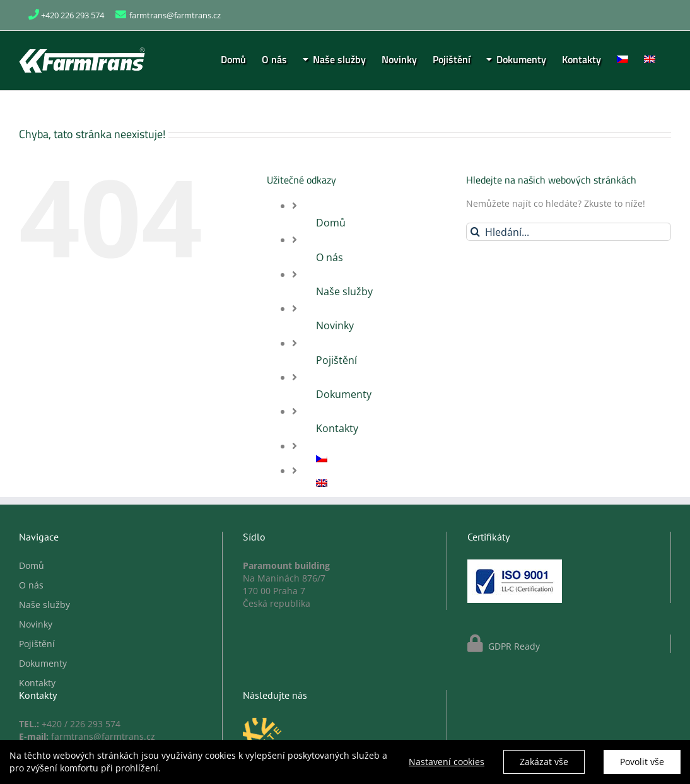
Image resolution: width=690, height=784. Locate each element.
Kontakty (337, 428)
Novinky (335, 325)
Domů (331, 223)
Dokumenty (344, 394)
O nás (330, 257)
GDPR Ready (513, 646)
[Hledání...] (569, 232)
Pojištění (336, 360)
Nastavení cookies (447, 764)
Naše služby (344, 291)
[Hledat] (475, 232)
